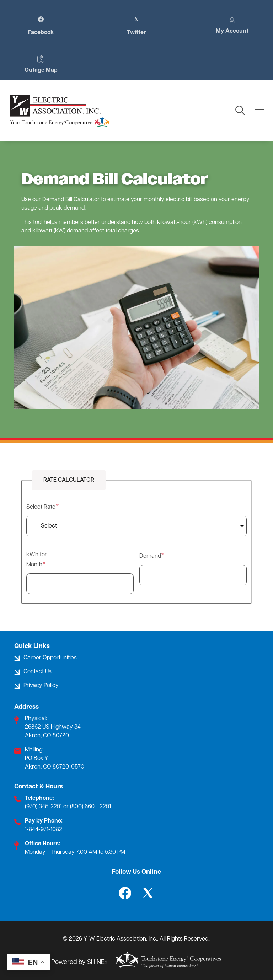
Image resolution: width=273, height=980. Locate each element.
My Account (232, 25)
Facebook (41, 26)
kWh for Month (37, 560)
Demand (150, 556)
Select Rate (41, 507)
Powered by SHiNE (80, 962)
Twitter (136, 26)
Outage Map (41, 64)
